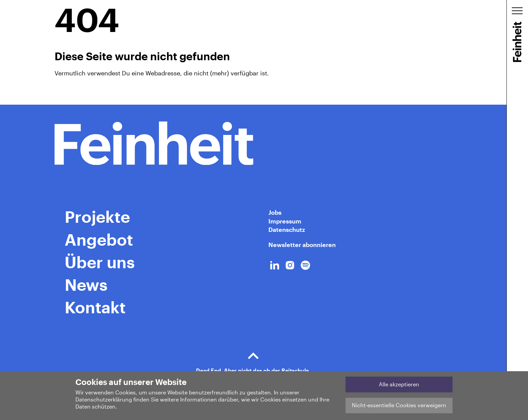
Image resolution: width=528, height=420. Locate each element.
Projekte (97, 216)
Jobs (275, 212)
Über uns (100, 262)
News (86, 284)
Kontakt (95, 307)
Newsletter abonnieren (302, 245)
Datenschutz (287, 230)
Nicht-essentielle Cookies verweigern (399, 405)
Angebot (99, 239)
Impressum (285, 221)
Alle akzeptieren (399, 384)
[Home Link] (253, 143)
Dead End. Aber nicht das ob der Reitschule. (253, 359)
